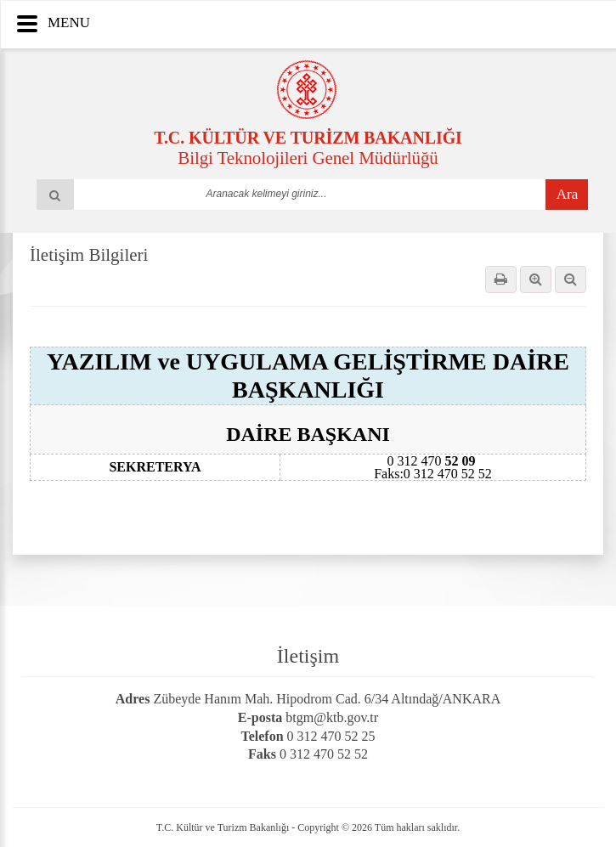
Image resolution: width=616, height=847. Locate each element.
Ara (567, 194)
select (432, 194)
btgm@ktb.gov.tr (332, 717)
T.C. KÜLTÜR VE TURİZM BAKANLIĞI (308, 138)
